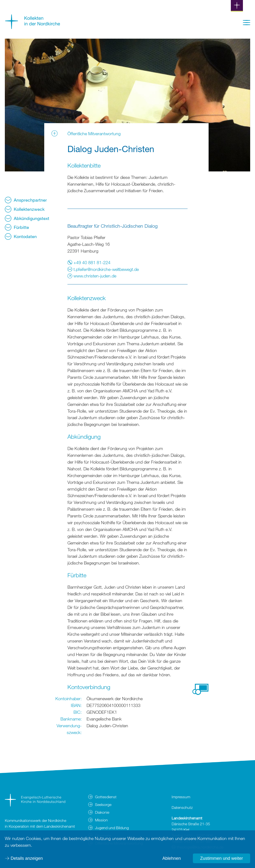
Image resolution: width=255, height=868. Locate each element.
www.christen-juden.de (92, 276)
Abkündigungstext (27, 218)
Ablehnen (172, 858)
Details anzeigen (27, 858)
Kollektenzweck (25, 209)
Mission (101, 820)
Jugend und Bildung (112, 828)
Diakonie (102, 812)
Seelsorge (103, 804)
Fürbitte (17, 227)
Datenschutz (182, 807)
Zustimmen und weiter (222, 858)
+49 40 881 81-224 (89, 262)
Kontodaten (21, 236)
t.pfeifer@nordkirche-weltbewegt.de (103, 269)
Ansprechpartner (26, 200)
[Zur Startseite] (33, 27)
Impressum (181, 797)
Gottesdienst (106, 797)
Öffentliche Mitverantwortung (94, 133)
